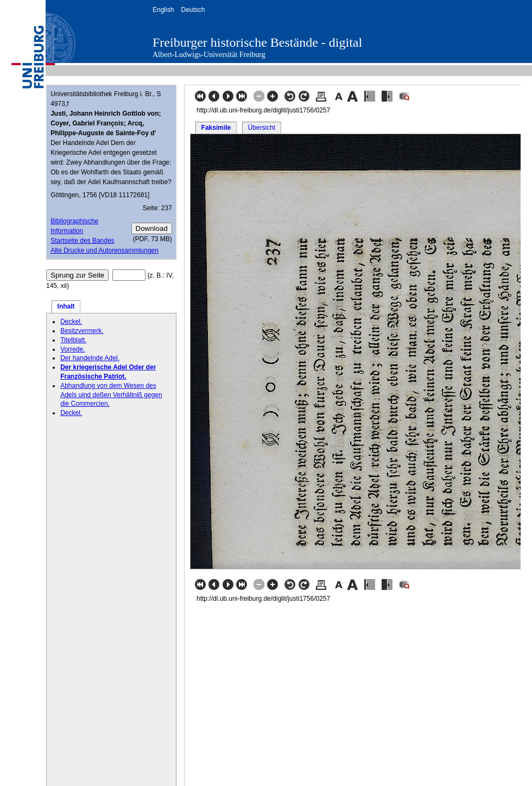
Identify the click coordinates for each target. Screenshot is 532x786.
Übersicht (261, 128)
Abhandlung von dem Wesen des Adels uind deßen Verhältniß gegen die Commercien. (111, 395)
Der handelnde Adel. (90, 358)
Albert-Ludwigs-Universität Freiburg (209, 55)
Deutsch (193, 10)
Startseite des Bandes (82, 241)
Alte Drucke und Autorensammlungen (104, 250)
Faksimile (216, 128)
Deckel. (71, 322)
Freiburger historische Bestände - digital (257, 42)
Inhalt (66, 306)
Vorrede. (72, 349)
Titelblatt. (73, 340)
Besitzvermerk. (82, 331)
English (163, 10)
